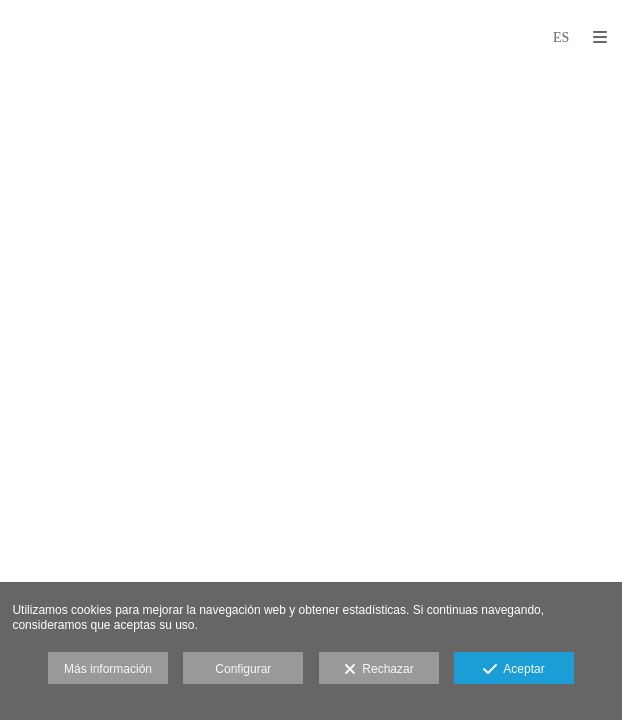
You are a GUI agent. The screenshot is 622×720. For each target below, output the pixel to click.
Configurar (243, 669)
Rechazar (379, 670)
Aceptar (513, 670)
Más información (108, 669)
